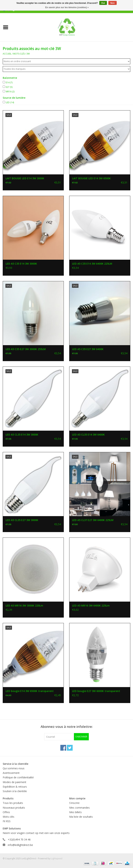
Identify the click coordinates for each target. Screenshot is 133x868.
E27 (9, 87)
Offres (6, 812)
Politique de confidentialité (18, 777)
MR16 (10, 92)
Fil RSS (7, 821)
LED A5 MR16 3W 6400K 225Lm (91, 605)
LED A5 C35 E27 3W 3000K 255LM (26, 349)
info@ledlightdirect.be (20, 845)
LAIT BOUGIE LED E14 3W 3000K (25, 178)
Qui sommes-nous (14, 768)
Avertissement (11, 773)
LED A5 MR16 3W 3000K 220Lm (24, 605)
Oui (103, 3)
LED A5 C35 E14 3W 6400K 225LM (92, 264)
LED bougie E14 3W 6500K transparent (30, 691)
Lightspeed (57, 858)
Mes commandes (79, 808)
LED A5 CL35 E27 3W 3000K (22, 520)
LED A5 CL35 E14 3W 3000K (22, 435)
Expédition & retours (15, 787)
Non (112, 3)
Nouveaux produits (14, 808)
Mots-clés (19, 54)
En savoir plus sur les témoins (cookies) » (67, 7)
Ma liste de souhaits (81, 817)
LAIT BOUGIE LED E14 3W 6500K (91, 178)
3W (28, 54)
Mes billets (75, 812)
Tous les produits (13, 803)
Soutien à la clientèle (15, 791)
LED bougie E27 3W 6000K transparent (96, 691)
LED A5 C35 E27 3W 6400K (88, 349)
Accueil (7, 54)
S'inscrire (74, 803)
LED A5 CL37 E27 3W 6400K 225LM (93, 520)
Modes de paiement (14, 782)
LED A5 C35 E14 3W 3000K (21, 264)
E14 (9, 82)
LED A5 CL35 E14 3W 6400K (88, 435)
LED (10, 102)
